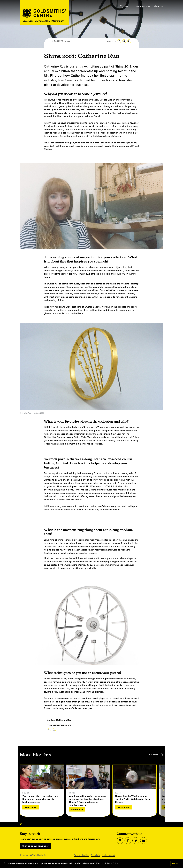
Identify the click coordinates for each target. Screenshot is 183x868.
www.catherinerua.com (59, 725)
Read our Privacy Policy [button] (107, 863)
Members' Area (142, 6)
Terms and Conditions (82, 855)
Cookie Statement (109, 855)
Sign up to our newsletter (35, 846)
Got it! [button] (175, 863)
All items (154, 755)
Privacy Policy (96, 855)
